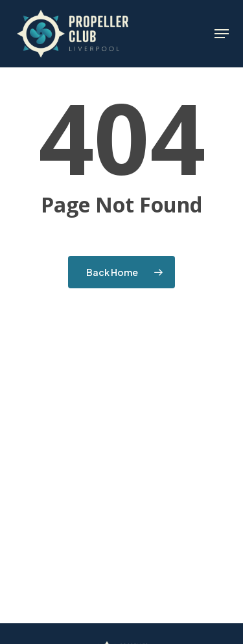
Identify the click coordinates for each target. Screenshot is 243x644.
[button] (222, 34)
